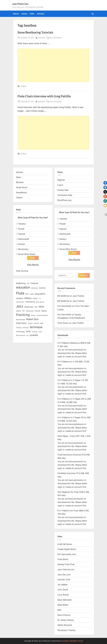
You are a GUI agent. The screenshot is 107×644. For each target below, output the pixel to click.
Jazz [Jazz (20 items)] (20, 306)
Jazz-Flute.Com (20, 4)
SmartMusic (22, 192)
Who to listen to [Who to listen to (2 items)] (21, 336)
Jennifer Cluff (64, 580)
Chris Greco (63, 323)
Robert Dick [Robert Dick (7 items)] (32, 319)
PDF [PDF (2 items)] (23, 311)
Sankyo (22, 244)
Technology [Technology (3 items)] (20, 332)
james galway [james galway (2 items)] (40, 302)
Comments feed (65, 195)
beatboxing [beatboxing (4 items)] (21, 283)
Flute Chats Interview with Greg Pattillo (44, 96)
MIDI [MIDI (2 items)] (36, 307)
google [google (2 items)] (32, 294)
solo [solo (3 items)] (42, 323)
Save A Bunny (64, 615)
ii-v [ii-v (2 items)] (40, 299)
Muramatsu (23, 249)
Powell (21, 229)
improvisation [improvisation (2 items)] (20, 302)
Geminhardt (24, 239)
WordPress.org (64, 200)
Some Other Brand (27, 254)
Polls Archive (22, 271)
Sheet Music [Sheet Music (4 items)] (21, 323)
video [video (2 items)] (40, 332)
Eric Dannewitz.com (67, 554)
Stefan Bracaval (65, 625)
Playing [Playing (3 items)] (44, 311)
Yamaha (22, 224)
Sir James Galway (66, 620)
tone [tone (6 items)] (28, 331)
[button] (105, 183)
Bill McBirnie (63, 296)
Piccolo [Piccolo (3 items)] (37, 311)
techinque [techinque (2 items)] (26, 328)
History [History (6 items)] (28, 298)
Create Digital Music (67, 549)
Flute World (63, 559)
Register (61, 180)
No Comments (56, 38)
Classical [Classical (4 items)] (34, 283)
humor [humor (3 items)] (35, 298)
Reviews (20, 182)
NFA (59, 610)
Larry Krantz (63, 595)
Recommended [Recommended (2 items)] (21, 320)
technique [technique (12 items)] (36, 327)
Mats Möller (63, 605)
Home (24, 14)
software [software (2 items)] (36, 323)
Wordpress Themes (66, 630)
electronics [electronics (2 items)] (35, 288)
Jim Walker (62, 585)
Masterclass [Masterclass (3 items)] (29, 307)
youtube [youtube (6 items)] (34, 335)
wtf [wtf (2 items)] (27, 336)
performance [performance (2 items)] (30, 311)
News (19, 177)
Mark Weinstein (65, 600)
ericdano (42, 37)
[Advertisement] (53, 65)
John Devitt (63, 590)
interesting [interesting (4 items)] (30, 302)
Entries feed (63, 190)
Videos (24, 86)
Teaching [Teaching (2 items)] (19, 328)
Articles (41, 14)
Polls (32, 14)
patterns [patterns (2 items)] (19, 311)
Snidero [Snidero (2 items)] (30, 323)
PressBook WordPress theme (72, 641)
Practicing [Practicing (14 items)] (23, 315)
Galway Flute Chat (66, 564)
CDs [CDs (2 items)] (28, 284)
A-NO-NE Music (65, 544)
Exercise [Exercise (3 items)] (42, 288)
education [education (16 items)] (23, 288)
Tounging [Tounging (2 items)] (34, 332)
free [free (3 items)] (27, 294)
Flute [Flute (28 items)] (20, 293)
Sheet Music (22, 187)
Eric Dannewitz (64, 306)
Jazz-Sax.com (64, 575)
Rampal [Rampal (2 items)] (33, 316)
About (16, 14)
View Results (33, 265)
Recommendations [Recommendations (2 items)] (42, 316)
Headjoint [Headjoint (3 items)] (20, 298)
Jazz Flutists (78, 296)
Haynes (22, 234)
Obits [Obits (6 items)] (41, 307)
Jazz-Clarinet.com (66, 569)
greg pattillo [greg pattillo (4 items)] (40, 294)
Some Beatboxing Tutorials (35, 32)
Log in (60, 185)
